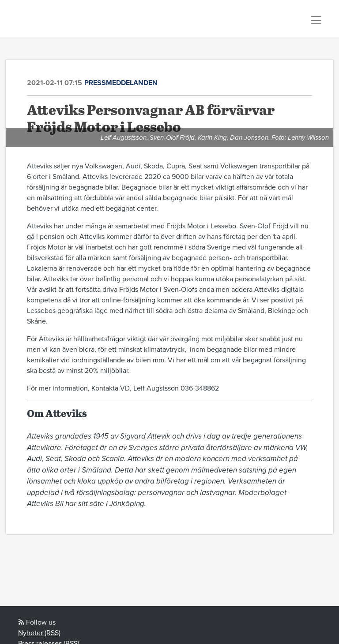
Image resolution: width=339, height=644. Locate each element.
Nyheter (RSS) (39, 633)
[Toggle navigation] (316, 20)
